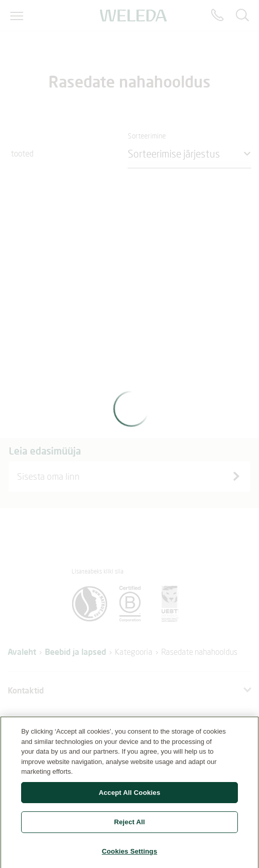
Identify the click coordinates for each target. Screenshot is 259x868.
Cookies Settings (130, 854)
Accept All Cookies (130, 795)
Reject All (129, 825)
